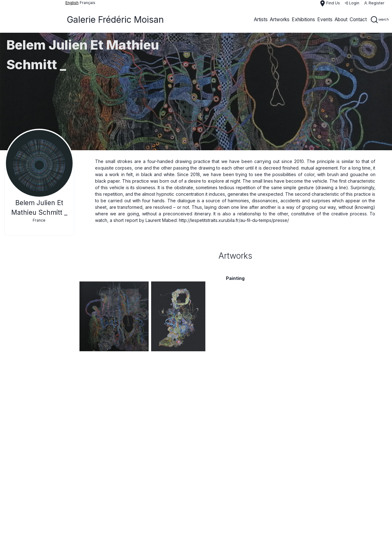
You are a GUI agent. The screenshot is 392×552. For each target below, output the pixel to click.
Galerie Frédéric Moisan (115, 20)
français (88, 3)
